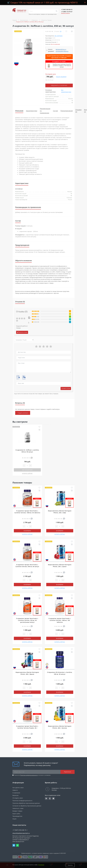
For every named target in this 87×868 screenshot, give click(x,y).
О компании (16, 793)
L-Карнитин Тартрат (46, 20)
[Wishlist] (66, 31)
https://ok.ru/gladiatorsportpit (50, 798)
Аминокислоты (24, 20)
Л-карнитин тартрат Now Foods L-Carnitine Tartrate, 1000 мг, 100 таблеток (60, 620)
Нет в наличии (27, 470)
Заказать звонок (65, 13)
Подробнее (41, 865)
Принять (70, 865)
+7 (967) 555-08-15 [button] (20, 830)
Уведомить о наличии (59, 85)
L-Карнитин (35, 20)
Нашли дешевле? (61, 77)
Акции (14, 819)
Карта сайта (16, 813)
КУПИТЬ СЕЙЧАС (27, 473)
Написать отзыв (22, 332)
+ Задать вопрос (23, 413)
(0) (61, 31)
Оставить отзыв (66, 388)
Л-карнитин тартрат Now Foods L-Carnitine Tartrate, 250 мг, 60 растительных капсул (27, 620)
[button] (67, 9)
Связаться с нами (18, 808)
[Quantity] (27, 465)
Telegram (14, 845)
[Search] (57, 11)
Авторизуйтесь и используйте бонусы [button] (62, 50)
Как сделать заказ (18, 787)
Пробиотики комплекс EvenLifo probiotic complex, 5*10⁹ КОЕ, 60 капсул (62, 66)
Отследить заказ (18, 798)
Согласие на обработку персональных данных (27, 806)
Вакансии (15, 795)
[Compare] (72, 31)
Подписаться (68, 772)
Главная (15, 20)
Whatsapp (17, 845)
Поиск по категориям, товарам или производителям (43, 14)
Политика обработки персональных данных (26, 803)
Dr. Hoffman (59, 36)
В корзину (27, 531)
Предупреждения (67, 111)
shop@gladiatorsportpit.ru (21, 833)
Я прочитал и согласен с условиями (32, 775)
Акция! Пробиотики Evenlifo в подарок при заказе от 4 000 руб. (59, 57)
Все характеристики (66, 91)
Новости (15, 790)
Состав (55, 111)
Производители (17, 816)
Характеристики (32, 111)
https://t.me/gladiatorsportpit (53, 798)
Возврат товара (17, 811)
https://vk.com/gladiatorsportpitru (46, 798)
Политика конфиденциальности (29, 775)
